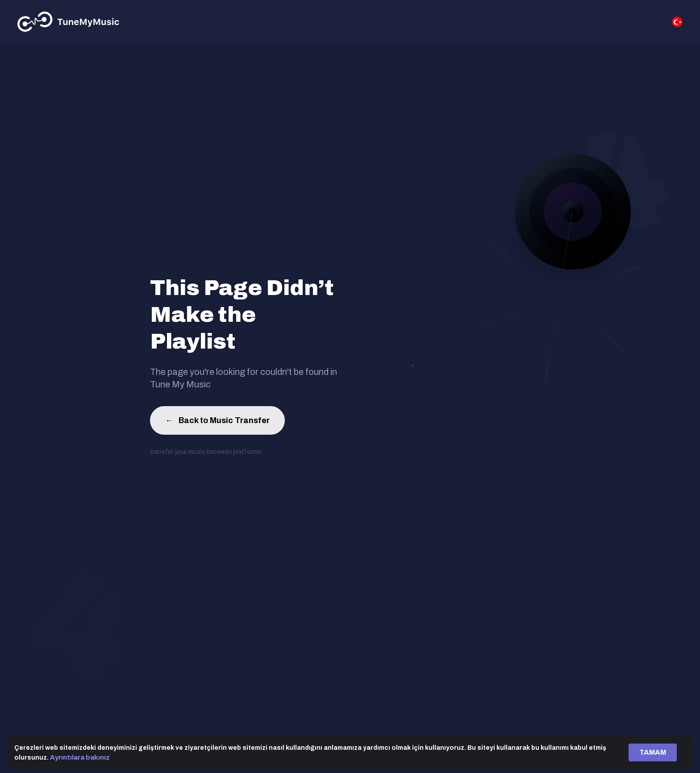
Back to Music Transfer (217, 422)
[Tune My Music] (69, 22)
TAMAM (653, 752)
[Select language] (677, 22)
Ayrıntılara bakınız (80, 757)
